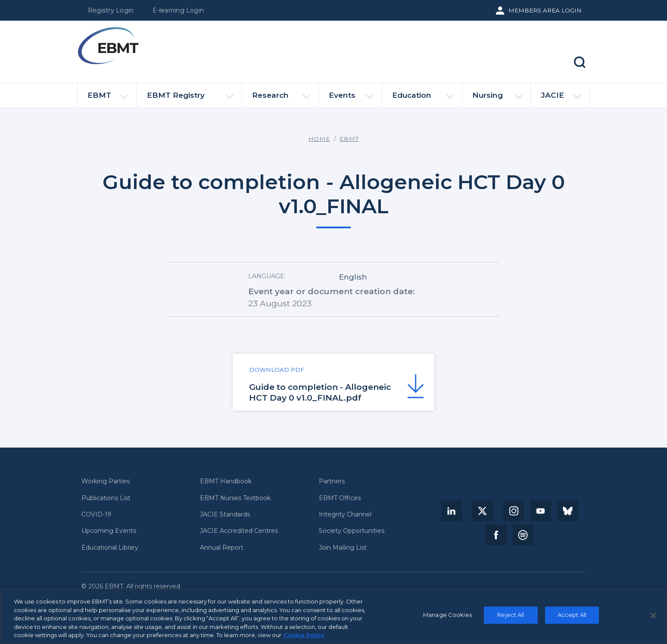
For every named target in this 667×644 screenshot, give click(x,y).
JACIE (561, 99)
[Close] (653, 616)
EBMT (108, 99)
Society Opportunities (352, 531)
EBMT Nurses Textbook (235, 498)
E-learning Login (178, 10)
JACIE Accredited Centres (239, 531)
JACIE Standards (225, 515)
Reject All (511, 615)
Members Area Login (545, 10)
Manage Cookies (447, 615)
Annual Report (222, 548)
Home (319, 139)
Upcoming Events (109, 531)
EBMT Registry (190, 99)
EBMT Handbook (226, 481)
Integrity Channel (345, 515)
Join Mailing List (343, 548)
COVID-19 (96, 515)
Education (423, 99)
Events (351, 99)
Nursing (497, 99)
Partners (332, 481)
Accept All (572, 615)
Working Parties (106, 481)
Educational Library (110, 548)
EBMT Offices (340, 498)
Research (281, 99)
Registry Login (111, 10)
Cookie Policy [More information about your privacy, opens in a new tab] (304, 635)
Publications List (106, 498)
